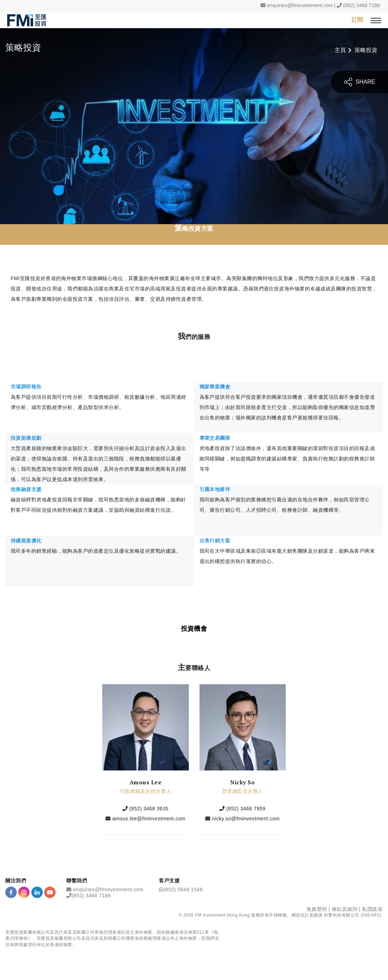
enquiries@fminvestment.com (300, 5)
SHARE (359, 82)
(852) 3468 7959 (246, 809)
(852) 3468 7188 (361, 5)
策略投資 (366, 50)
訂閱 (357, 20)
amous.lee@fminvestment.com (149, 819)
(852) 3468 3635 (149, 809)
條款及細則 (345, 909)
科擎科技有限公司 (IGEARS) (353, 915)
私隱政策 (372, 909)
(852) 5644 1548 (183, 889)
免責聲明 (317, 909)
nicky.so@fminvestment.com (246, 819)
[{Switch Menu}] (376, 20)
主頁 (340, 50)
